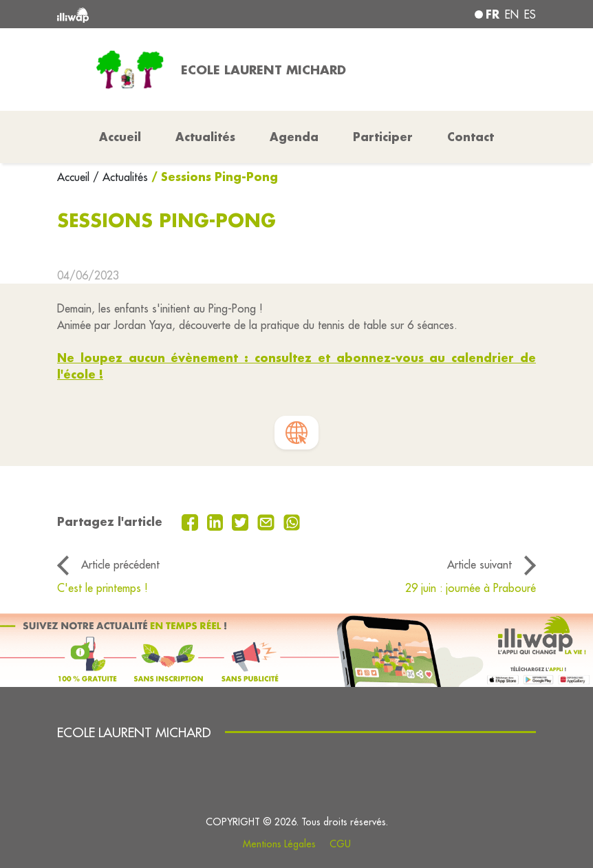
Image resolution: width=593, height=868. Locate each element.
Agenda (294, 137)
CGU (340, 844)
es (530, 14)
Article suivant (479, 564)
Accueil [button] (120, 137)
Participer (383, 137)
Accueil (75, 177)
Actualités (205, 137)
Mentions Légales (279, 844)
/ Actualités (120, 177)
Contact (471, 137)
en (512, 14)
